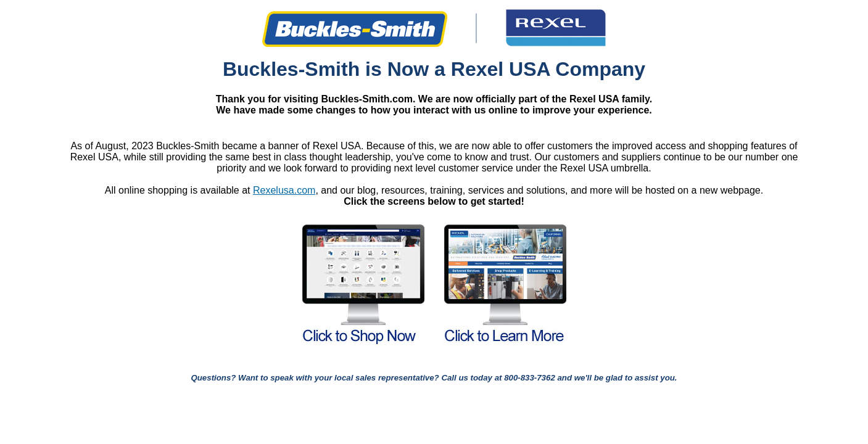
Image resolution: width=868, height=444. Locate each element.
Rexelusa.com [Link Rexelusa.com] (284, 190)
